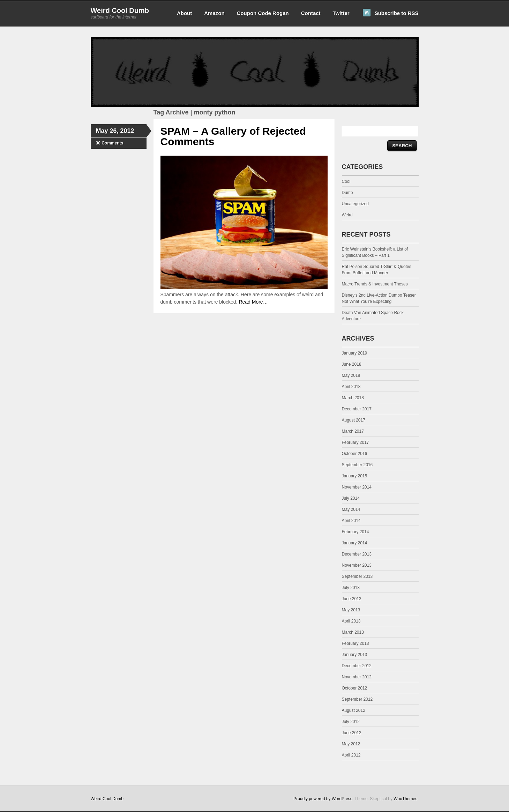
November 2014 (357, 487)
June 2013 (352, 599)
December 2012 (357, 666)
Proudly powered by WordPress (323, 799)
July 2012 (351, 722)
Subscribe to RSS (397, 13)
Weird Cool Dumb (120, 10)
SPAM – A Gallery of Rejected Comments (233, 136)
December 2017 (357, 409)
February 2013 (355, 643)
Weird (347, 215)
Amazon (214, 13)
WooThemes (405, 799)
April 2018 (351, 387)
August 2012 (354, 710)
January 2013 (355, 655)
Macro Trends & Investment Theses (375, 284)
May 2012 (351, 744)
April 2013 (351, 621)
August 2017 (354, 420)
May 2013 (351, 610)
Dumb (347, 193)
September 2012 (357, 699)
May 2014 (351, 509)
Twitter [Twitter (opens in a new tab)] (341, 13)
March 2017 (353, 431)
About (184, 13)
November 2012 (357, 677)
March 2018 (353, 398)
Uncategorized (355, 204)
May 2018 (351, 375)
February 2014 (355, 532)
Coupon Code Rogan (263, 13)
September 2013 (357, 576)
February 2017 (355, 442)
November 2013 (357, 565)
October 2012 (355, 688)
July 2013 (351, 588)
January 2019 (355, 353)
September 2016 (357, 465)
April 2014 (351, 521)
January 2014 (355, 543)
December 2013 (357, 554)
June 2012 (352, 733)
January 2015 (355, 476)
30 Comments (110, 143)
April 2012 (351, 755)
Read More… (253, 302)
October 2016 (355, 454)
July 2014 (351, 498)
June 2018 (352, 364)
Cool (346, 181)
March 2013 (353, 632)
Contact (311, 13)
